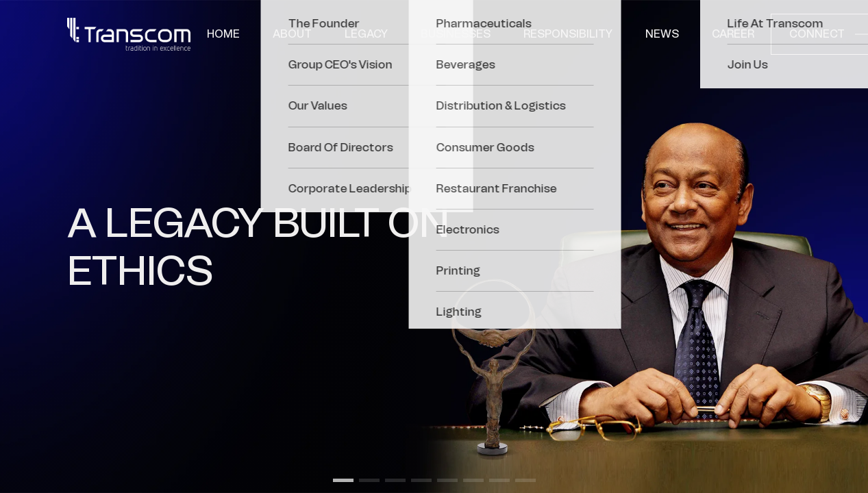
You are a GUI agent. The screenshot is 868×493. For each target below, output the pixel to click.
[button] (343, 480)
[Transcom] (129, 34)
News (662, 34)
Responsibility (568, 34)
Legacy (366, 34)
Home (223, 34)
